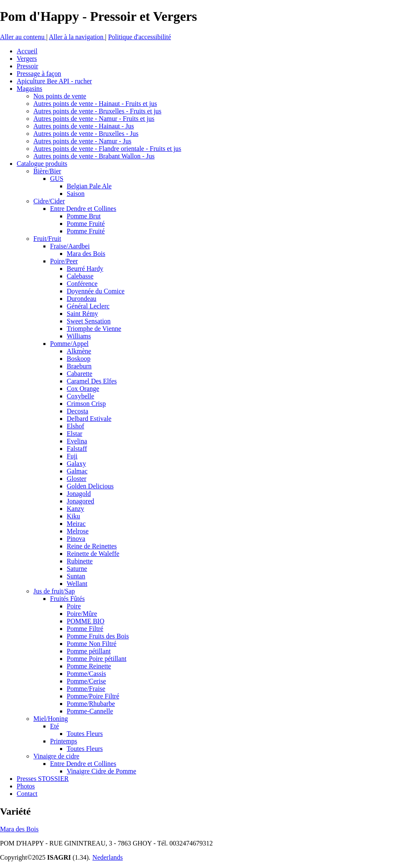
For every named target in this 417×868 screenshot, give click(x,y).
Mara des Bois (19, 829)
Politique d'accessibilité (139, 37)
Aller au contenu (23, 37)
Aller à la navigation (77, 37)
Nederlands (108, 857)
